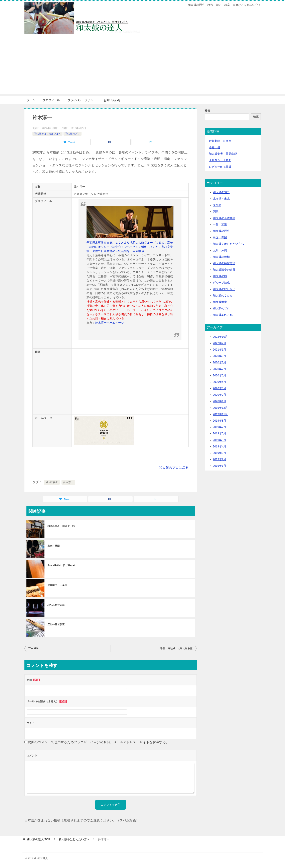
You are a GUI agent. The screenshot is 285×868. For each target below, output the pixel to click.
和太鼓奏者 (52, 482)
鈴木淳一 (68, 482)
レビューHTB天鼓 (220, 167)
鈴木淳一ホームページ (110, 323)
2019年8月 (220, 421)
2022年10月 (220, 337)
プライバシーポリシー (82, 100)
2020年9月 (220, 356)
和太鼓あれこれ (223, 315)
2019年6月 (220, 433)
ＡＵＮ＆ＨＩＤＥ (220, 160)
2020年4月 (220, 382)
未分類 (217, 205)
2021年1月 (220, 350)
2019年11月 (220, 414)
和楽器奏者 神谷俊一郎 (61, 526)
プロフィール (51, 100)
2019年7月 (220, 427)
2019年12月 (220, 408)
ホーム (31, 100)
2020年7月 (220, 369)
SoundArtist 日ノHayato (62, 565)
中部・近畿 (220, 225)
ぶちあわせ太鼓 (56, 605)
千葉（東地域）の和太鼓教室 (176, 648)
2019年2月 (220, 459)
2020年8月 (220, 362)
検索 (207, 111)
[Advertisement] (143, 66)
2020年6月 (220, 375)
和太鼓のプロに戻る (174, 468)
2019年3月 (220, 453)
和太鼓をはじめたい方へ (47, 134)
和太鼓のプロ (73, 134)
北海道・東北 (221, 199)
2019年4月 (220, 446)
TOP (38, 839)
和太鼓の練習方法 (224, 263)
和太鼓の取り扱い (224, 289)
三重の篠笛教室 (56, 624)
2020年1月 (220, 401)
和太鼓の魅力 (221, 192)
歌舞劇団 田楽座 (57, 585)
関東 (216, 211)
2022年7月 (220, 343)
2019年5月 (220, 440)
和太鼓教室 (220, 302)
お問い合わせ (112, 100)
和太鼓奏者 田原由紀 (223, 154)
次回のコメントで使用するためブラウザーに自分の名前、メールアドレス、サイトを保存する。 (98, 742)
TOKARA (34, 648)
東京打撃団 (54, 546)
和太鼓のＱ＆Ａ (223, 296)
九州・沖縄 (220, 250)
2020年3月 (220, 388)
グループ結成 (221, 283)
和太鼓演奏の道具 (224, 270)
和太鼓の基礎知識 (224, 218)
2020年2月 (220, 395)
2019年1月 (220, 466)
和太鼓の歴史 (221, 231)
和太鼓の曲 (220, 276)
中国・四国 (220, 237)
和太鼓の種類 (221, 257)
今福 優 (215, 147)
